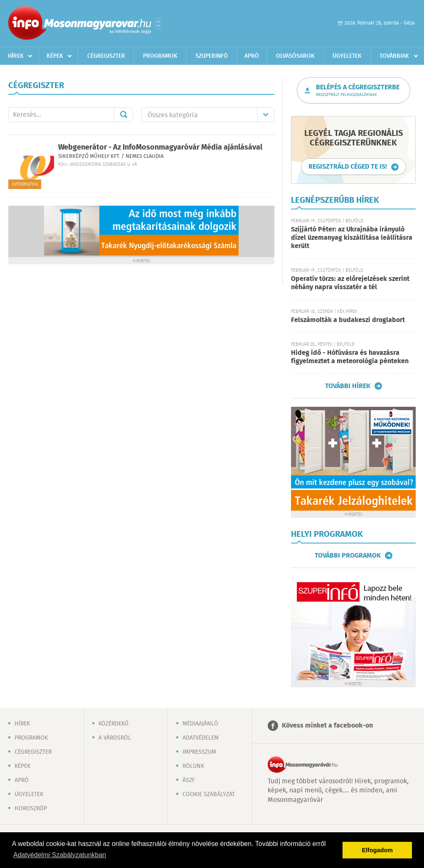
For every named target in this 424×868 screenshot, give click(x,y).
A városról (115, 738)
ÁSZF (189, 780)
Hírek (16, 56)
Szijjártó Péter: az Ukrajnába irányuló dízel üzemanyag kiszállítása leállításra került (352, 238)
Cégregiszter (106, 56)
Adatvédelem (201, 738)
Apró (252, 56)
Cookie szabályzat (209, 794)
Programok (160, 56)
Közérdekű (113, 724)
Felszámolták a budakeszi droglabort (348, 320)
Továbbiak (394, 56)
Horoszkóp (31, 809)
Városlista (158, 24)
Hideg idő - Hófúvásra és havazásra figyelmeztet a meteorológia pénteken (350, 357)
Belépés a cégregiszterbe (358, 91)
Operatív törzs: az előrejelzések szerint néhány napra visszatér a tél (350, 283)
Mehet (123, 115)
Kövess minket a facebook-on (327, 726)
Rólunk (193, 766)
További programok (348, 556)
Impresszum (199, 752)
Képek (55, 56)
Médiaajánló (200, 724)
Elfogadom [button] (377, 850)
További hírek (348, 386)
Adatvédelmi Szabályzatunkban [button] (60, 855)
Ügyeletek (347, 56)
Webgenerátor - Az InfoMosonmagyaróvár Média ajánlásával (160, 148)
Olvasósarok (295, 56)
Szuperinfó (212, 56)
